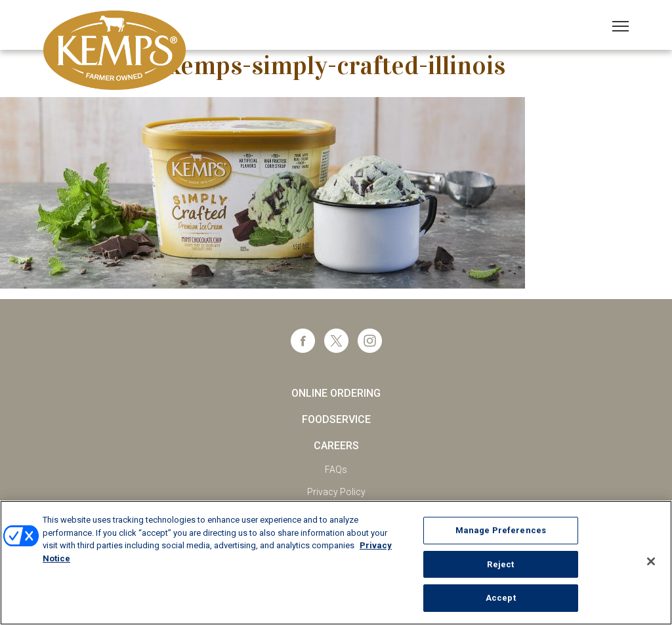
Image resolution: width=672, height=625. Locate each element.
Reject (500, 564)
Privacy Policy (336, 492)
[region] (336, 563)
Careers (336, 446)
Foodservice (336, 419)
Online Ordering (336, 393)
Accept (501, 598)
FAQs (336, 470)
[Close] (651, 561)
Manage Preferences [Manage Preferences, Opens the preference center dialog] (501, 530)
